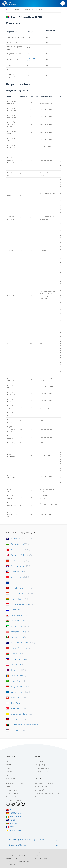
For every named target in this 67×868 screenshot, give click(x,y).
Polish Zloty (19, 665)
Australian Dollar (22, 539)
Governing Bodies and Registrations (27, 840)
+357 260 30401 (14, 830)
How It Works (11, 790)
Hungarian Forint (22, 593)
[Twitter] (13, 804)
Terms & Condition (42, 772)
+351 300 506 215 (14, 823)
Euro (16, 582)
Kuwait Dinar (20, 626)
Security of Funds (18, 845)
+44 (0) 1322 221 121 (15, 810)
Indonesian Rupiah (22, 604)
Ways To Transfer (12, 793)
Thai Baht (18, 703)
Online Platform (41, 790)
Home (9, 10)
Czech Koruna (20, 572)
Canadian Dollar (21, 555)
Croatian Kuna (20, 566)
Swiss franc (19, 697)
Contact (9, 772)
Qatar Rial (18, 670)
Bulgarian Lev (20, 544)
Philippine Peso (21, 659)
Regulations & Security (43, 761)
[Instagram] (23, 804)
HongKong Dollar (22, 588)
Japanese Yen (20, 615)
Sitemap (9, 775)
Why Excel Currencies (14, 783)
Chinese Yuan (20, 561)
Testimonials (39, 797)
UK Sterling (19, 719)
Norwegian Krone (22, 648)
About (8, 765)
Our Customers (12, 786)
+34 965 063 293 (14, 813)
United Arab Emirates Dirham (27, 725)
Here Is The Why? (42, 786)
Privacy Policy (40, 765)
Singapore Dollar (22, 687)
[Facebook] (8, 804)
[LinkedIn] (18, 804)
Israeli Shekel (19, 610)
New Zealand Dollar (23, 643)
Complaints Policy (42, 768)
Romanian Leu (21, 676)
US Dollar (18, 730)
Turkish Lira (19, 708)
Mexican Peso (20, 637)
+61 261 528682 (14, 820)
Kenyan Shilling (21, 621)
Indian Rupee (20, 599)
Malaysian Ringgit (22, 632)
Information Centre (13, 800)
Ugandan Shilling (22, 714)
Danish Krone (20, 577)
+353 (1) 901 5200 (15, 816)
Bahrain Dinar (20, 550)
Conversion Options (14, 797)
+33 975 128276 (14, 827)
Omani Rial (19, 654)
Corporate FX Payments (44, 783)
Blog (8, 768)
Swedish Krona (20, 692)
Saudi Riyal (19, 681)
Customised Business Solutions (47, 793)
